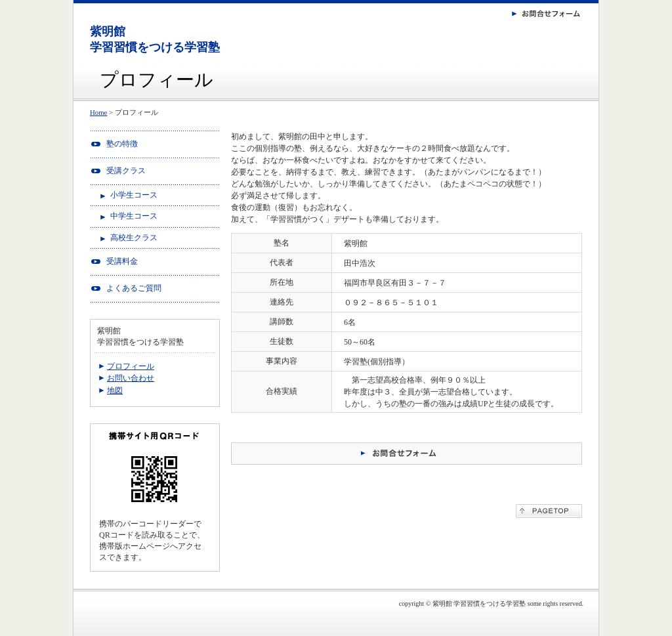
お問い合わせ (131, 378)
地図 (115, 391)
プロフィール (131, 366)
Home (98, 112)
